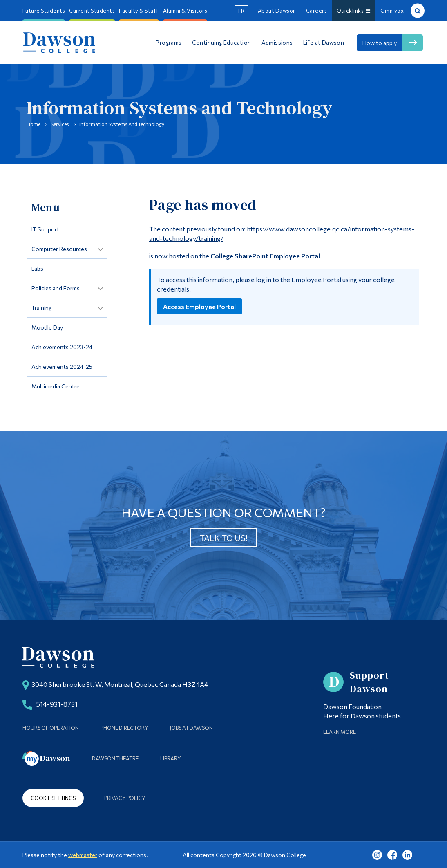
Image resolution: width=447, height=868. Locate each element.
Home (34, 124)
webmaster (83, 855)
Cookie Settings (53, 798)
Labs (37, 268)
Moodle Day (47, 327)
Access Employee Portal (199, 306)
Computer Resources (59, 249)
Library (171, 758)
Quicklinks (354, 11)
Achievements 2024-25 (62, 367)
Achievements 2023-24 (62, 347)
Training (41, 308)
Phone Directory (124, 728)
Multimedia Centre (56, 386)
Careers (317, 11)
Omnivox (392, 11)
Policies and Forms (56, 288)
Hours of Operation (51, 728)
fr (241, 11)
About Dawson (277, 11)
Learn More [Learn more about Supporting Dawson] (340, 732)
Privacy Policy (125, 798)
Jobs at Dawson (191, 728)
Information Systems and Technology (122, 124)
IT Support (45, 229)
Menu (46, 207)
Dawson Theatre (115, 758)
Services (60, 124)
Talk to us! (223, 538)
